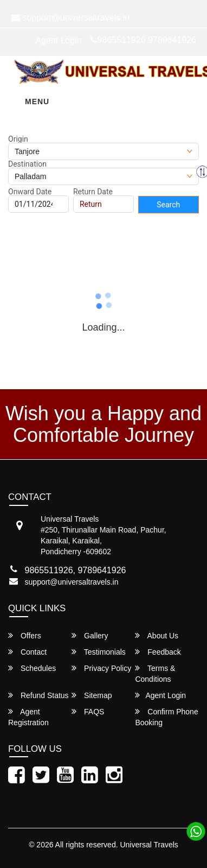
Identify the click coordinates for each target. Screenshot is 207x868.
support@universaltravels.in (72, 582)
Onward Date (30, 192)
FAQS (88, 711)
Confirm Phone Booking (166, 717)
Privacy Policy (101, 668)
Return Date (93, 192)
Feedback (158, 652)
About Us (157, 635)
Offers (25, 635)
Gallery (90, 635)
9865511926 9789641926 (143, 40)
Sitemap (92, 695)
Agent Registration (28, 717)
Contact (27, 652)
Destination (27, 164)
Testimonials (99, 652)
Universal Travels (149, 845)
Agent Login (58, 40)
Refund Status (38, 695)
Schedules (32, 668)
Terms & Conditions (155, 673)
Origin (18, 139)
